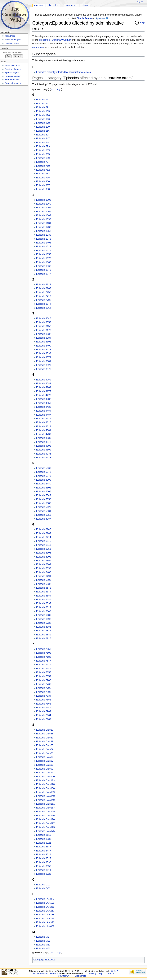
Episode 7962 (44, 711)
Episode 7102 (44, 653)
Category (38, 960)
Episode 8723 (44, 874)
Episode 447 (43, 139)
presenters (45, 40)
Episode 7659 (44, 676)
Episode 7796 (44, 688)
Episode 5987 (44, 519)
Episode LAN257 (45, 911)
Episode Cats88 (45, 765)
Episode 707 (43, 162)
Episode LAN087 (45, 899)
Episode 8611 (44, 870)
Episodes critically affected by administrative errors (63, 72)
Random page (12, 43)
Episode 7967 (44, 719)
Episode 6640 (44, 611)
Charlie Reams (84, 18)
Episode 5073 (44, 472)
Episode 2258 (44, 292)
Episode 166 (43, 119)
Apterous (100, 18)
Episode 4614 (44, 419)
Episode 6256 (44, 549)
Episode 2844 (44, 304)
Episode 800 (43, 181)
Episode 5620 (44, 507)
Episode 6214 (44, 537)
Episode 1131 (44, 223)
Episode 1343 (44, 239)
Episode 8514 (44, 855)
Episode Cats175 (45, 831)
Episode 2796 (44, 300)
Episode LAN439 (45, 926)
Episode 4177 (44, 391)
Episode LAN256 (45, 907)
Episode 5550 (44, 499)
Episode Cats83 (45, 753)
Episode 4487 (44, 415)
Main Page (10, 36)
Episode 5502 (44, 488)
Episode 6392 (44, 568)
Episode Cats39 (45, 738)
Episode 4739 (44, 434)
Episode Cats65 (45, 745)
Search (4, 48)
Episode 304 (43, 135)
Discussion (53, 5)
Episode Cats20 (45, 730)
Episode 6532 (44, 584)
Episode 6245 (44, 541)
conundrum (38, 47)
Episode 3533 (44, 353)
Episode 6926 (44, 638)
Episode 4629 (44, 426)
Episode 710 (43, 166)
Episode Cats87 (45, 761)
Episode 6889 (44, 635)
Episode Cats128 (45, 784)
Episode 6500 (44, 580)
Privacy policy (96, 973)
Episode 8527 (44, 858)
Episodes (50, 960)
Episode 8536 (44, 862)
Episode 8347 (44, 847)
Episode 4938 (44, 458)
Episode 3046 (44, 318)
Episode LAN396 (45, 922)
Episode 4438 (44, 407)
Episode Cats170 (45, 819)
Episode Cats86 (45, 757)
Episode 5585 (44, 503)
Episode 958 (43, 189)
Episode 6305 (44, 553)
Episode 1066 (44, 212)
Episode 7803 (44, 692)
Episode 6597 (44, 603)
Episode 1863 (44, 262)
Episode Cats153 (45, 808)
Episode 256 (43, 131)
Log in (140, 2)
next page (56, 89)
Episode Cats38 (45, 734)
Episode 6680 (44, 615)
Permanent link (12, 79)
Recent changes (13, 40)
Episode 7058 (44, 649)
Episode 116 (43, 115)
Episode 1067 (44, 215)
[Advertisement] (14, 116)
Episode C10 (43, 885)
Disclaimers (80, 976)
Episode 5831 (44, 511)
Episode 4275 (44, 395)
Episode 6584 (44, 596)
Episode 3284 (44, 338)
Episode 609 (43, 158)
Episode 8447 (44, 851)
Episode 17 (42, 100)
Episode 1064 (44, 208)
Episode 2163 (44, 288)
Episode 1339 (44, 235)
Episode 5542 (44, 495)
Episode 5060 (44, 468)
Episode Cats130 (45, 788)
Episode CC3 (43, 888)
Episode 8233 (44, 839)
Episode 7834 (44, 696)
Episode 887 (43, 185)
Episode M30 (43, 945)
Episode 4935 (44, 454)
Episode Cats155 (45, 812)
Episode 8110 (44, 835)
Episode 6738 (44, 623)
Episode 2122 (44, 285)
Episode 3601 (44, 361)
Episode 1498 (44, 243)
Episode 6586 (44, 600)
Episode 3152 (44, 326)
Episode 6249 (44, 545)
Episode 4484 (44, 411)
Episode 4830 (44, 438)
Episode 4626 (44, 422)
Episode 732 (43, 174)
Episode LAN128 (45, 903)
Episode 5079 (44, 476)
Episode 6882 (44, 631)
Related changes (13, 69)
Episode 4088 (44, 384)
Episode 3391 (44, 342)
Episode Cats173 (45, 827)
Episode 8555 (44, 866)
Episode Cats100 (45, 777)
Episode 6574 (44, 592)
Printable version (13, 76)
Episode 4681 (44, 430)
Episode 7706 (44, 680)
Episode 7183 (44, 657)
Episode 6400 (44, 572)
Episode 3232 (44, 334)
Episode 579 (43, 146)
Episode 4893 (44, 446)
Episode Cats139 (45, 792)
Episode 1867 (44, 266)
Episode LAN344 (45, 919)
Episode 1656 (44, 254)
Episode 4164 (44, 387)
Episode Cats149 (45, 800)
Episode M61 (43, 949)
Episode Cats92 (45, 769)
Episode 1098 (44, 219)
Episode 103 (43, 111)
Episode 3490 (44, 346)
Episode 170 (43, 123)
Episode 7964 (44, 715)
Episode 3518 (44, 350)
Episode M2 (43, 937)
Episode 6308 (44, 557)
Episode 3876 (44, 369)
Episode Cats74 (45, 749)
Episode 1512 (44, 247)
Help (142, 23)
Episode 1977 (44, 274)
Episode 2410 (44, 296)
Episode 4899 (44, 450)
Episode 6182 (44, 533)
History (85, 5)
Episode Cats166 (45, 816)
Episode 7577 (44, 661)
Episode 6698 (44, 619)
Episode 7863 (44, 704)
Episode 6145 (44, 529)
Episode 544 (43, 143)
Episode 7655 (44, 672)
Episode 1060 (44, 204)
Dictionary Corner (61, 40)
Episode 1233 (44, 227)
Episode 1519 (44, 251)
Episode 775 (43, 178)
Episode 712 (43, 170)
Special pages (12, 73)
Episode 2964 (44, 308)
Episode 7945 (44, 708)
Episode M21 (43, 941)
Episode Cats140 (45, 796)
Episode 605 (43, 154)
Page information (13, 83)
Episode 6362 (44, 564)
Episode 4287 (44, 399)
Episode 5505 (44, 492)
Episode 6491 (44, 576)
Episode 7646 (44, 669)
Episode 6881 (44, 627)
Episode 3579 (44, 357)
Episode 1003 (44, 200)
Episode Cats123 (45, 780)
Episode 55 (42, 104)
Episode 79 (42, 107)
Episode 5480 (44, 484)
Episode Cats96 (45, 773)
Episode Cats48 (45, 742)
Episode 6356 (44, 561)
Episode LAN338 (45, 915)
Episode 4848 (44, 442)
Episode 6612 (44, 607)
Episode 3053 (44, 322)
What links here (12, 66)
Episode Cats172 (45, 823)
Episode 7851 (44, 700)
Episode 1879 (44, 270)
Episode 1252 (44, 231)
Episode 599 (43, 150)
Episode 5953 (44, 515)
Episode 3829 (44, 365)
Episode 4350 (44, 403)
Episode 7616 (44, 665)
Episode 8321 (44, 843)
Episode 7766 (44, 684)
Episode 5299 (44, 480)
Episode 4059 (44, 380)
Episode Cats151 (45, 804)
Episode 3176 (44, 330)
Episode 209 (43, 127)
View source (71, 5)
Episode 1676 (44, 258)
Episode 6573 (44, 588)
